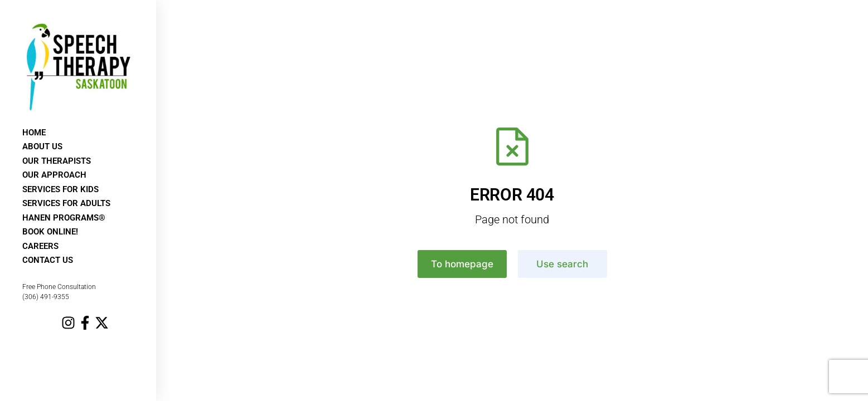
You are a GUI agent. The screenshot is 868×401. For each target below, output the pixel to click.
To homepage (462, 264)
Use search (562, 264)
